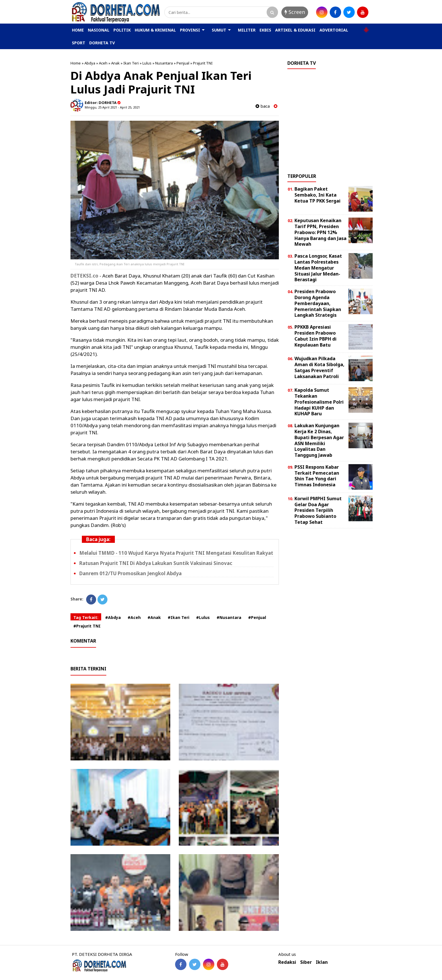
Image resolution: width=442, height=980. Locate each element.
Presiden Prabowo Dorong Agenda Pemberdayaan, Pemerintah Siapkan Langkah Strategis (318, 303)
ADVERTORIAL (334, 30)
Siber (306, 962)
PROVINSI (190, 30)
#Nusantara (229, 617)
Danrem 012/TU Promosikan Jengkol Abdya (130, 573)
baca (263, 106)
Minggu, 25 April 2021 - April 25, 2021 (112, 107)
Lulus (147, 63)
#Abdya (113, 617)
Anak (115, 63)
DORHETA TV (102, 43)
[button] (366, 28)
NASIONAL (99, 30)
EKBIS (265, 30)
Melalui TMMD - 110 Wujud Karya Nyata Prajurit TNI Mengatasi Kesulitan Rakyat (176, 553)
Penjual (183, 63)
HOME (78, 30)
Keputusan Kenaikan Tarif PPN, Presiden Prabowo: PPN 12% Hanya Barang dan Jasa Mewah (320, 232)
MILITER (247, 30)
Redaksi (287, 962)
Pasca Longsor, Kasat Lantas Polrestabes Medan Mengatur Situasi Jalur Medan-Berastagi (318, 268)
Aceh (103, 63)
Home (76, 63)
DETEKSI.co (84, 276)
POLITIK (122, 30)
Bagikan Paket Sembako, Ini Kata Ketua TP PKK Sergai (318, 195)
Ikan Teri (131, 63)
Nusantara (164, 63)
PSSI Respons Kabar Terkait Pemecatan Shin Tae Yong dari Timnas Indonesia (317, 476)
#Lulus (203, 617)
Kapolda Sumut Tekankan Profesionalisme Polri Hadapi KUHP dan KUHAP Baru (319, 402)
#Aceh (134, 617)
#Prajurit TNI (87, 626)
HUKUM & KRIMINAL (155, 30)
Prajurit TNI (203, 63)
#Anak (154, 617)
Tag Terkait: (86, 617)
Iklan (322, 962)
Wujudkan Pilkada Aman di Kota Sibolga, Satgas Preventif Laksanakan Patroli (319, 367)
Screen (295, 12)
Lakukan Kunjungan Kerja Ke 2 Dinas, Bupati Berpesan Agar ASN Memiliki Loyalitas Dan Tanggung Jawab (319, 440)
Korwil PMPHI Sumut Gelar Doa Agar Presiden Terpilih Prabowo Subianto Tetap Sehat (318, 510)
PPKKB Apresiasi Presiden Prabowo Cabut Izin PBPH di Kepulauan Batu (316, 336)
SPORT (79, 43)
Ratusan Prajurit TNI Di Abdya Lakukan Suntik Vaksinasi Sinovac (156, 563)
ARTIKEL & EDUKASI (295, 30)
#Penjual (257, 617)
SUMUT (219, 30)
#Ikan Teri (179, 617)
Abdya (90, 63)
